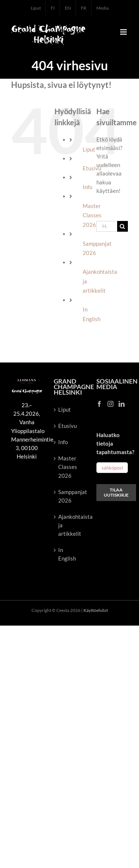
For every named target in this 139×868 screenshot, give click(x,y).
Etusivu (67, 426)
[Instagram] (110, 404)
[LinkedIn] (122, 404)
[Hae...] (107, 226)
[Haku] (123, 226)
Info (87, 187)
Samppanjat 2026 (70, 496)
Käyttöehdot (96, 610)
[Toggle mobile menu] (124, 32)
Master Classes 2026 (68, 467)
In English (67, 554)
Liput (89, 149)
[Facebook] (99, 404)
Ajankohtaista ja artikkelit (70, 525)
